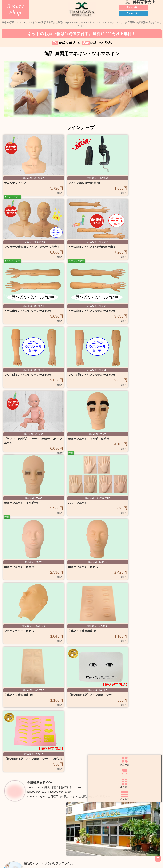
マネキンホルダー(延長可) (76, 178)
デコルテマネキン (17, 178)
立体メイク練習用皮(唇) (21, 515)
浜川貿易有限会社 (43, 616)
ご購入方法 (62, 823)
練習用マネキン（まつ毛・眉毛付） (27, 382)
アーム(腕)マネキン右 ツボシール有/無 (81, 248)
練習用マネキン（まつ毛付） (78, 380)
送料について (102, 823)
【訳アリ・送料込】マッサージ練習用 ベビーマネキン (132, 315)
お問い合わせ (62, 831)
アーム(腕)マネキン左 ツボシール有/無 (134, 248)
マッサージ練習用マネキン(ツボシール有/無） (133, 180)
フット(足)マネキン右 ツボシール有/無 (28, 315)
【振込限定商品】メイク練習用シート (132, 517)
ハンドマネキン (121, 380)
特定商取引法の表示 (22, 839)
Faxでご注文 (141, 823)
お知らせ (102, 831)
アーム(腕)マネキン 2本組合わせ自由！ (27, 248)
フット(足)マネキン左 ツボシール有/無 (81, 315)
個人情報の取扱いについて (142, 831)
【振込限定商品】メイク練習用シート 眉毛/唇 (27, 584)
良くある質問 (22, 831)
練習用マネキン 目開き (22, 447)
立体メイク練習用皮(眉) (74, 515)
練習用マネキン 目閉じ (75, 447)
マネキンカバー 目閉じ (128, 447)
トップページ (22, 823)
